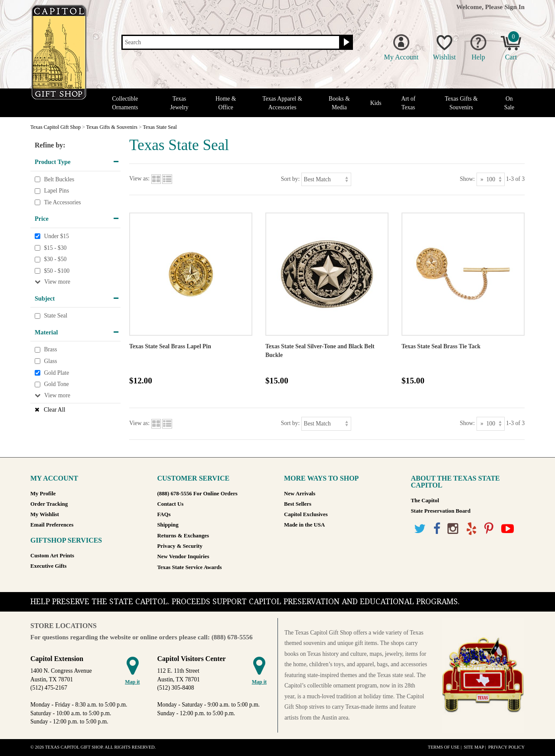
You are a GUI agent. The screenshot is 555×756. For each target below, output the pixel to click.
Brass (50, 350)
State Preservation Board (441, 511)
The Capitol (425, 501)
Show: (467, 179)
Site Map (474, 747)
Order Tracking (49, 504)
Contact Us (171, 504)
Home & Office (226, 103)
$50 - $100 (57, 271)
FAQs (164, 514)
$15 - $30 (55, 248)
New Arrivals (300, 494)
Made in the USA (304, 525)
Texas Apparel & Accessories (282, 103)
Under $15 (56, 236)
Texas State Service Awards (190, 567)
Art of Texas (408, 103)
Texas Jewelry (179, 103)
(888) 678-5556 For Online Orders (198, 494)
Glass (50, 361)
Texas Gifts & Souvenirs (461, 103)
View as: (139, 179)
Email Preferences (52, 525)
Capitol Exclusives (306, 514)
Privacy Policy (506, 747)
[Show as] (491, 179)
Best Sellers (298, 504)
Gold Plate (56, 373)
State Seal (55, 316)
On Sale (509, 103)
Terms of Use (444, 747)
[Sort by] (326, 179)
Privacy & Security (180, 546)
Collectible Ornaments (125, 103)
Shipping (168, 525)
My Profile (43, 494)
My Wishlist (45, 514)
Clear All (54, 410)
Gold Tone (56, 384)
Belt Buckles (59, 179)
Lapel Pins (56, 191)
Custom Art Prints (52, 556)
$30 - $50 (55, 259)
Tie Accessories (62, 202)
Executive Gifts (49, 566)
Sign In (514, 7)
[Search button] (345, 43)
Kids (376, 103)
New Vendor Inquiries (183, 556)
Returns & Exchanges (183, 536)
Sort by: (290, 179)
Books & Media (339, 103)
